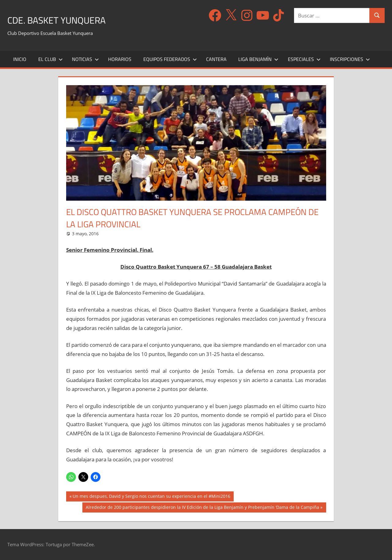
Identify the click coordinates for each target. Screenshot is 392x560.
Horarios (120, 59)
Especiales (304, 59)
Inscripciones (350, 59)
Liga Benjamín (258, 59)
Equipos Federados (170, 59)
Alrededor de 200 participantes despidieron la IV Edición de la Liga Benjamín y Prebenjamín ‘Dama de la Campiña (202, 508)
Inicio (20, 59)
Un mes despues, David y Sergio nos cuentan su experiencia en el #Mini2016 (151, 497)
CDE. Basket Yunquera (66, 19)
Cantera (216, 59)
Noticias (85, 59)
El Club (51, 59)
